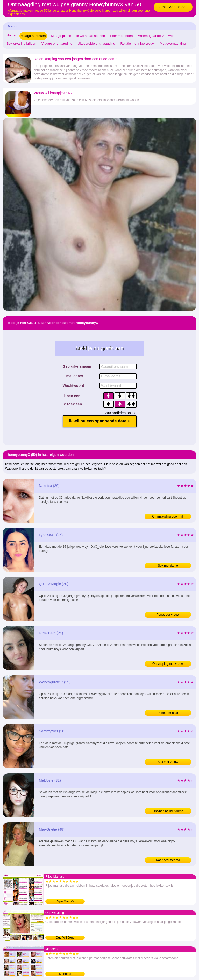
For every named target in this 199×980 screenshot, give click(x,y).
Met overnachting (173, 44)
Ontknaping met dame (168, 811)
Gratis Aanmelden (173, 7)
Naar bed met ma (168, 860)
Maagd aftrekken (33, 36)
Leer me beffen (121, 36)
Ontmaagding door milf (168, 516)
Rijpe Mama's (65, 901)
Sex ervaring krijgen (21, 44)
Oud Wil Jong (65, 938)
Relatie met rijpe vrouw (137, 44)
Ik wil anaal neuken (91, 36)
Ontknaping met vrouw (168, 664)
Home (11, 35)
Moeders (65, 974)
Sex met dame (168, 566)
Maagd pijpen (61, 36)
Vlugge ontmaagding (57, 44)
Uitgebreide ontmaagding (96, 44)
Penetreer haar (168, 713)
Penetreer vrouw (168, 615)
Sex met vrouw (168, 762)
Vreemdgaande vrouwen (156, 36)
